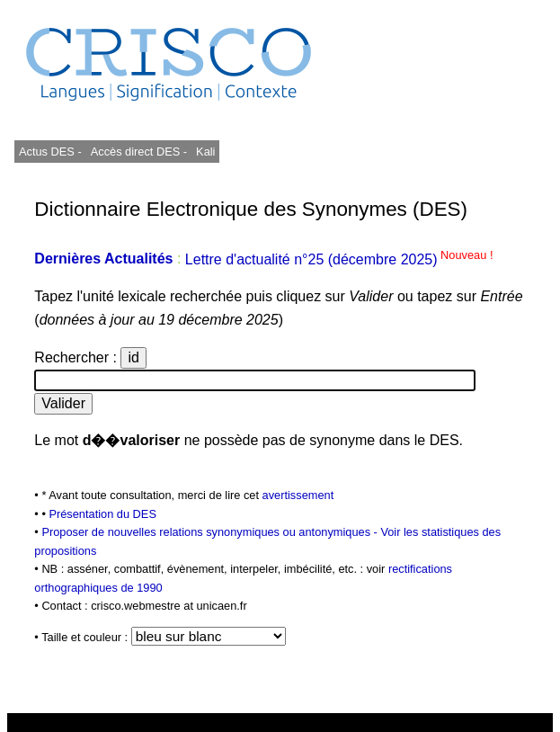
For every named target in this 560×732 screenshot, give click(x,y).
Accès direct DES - (139, 152)
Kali (205, 152)
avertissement (298, 495)
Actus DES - (50, 152)
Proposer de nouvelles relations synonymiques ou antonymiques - (211, 532)
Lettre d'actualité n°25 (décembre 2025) (339, 259)
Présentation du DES (102, 514)
